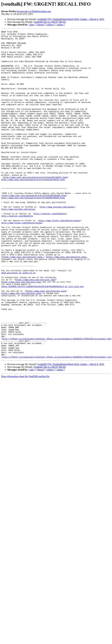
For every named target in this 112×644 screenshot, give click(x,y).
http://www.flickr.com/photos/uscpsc (60, 259)
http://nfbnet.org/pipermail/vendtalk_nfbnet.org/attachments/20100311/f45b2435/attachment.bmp (57, 401)
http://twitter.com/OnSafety (50, 250)
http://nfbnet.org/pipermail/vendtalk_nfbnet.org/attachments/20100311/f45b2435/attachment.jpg (57, 422)
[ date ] (32, 25)
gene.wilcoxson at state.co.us (18, 321)
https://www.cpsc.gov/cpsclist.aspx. (23, 302)
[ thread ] (40, 25)
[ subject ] (50, 25)
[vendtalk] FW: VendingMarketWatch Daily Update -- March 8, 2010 (71, 19)
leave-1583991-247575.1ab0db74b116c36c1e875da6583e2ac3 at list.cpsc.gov (42, 338)
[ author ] (60, 25)
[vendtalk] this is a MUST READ (49, 22)
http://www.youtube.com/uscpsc (57, 242)
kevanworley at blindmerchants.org (34, 11)
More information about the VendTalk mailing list (25, 442)
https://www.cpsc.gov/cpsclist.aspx (35, 330)
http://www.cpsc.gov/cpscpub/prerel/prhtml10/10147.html (35, 207)
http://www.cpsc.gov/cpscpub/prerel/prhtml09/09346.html (34, 229)
